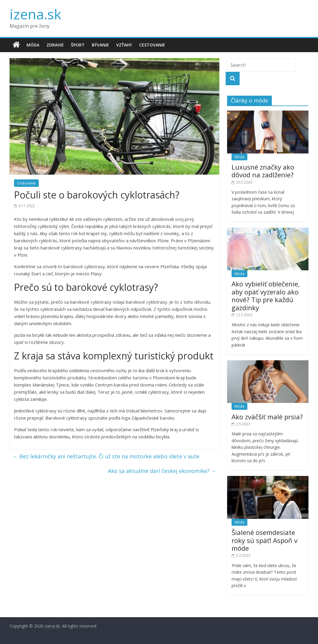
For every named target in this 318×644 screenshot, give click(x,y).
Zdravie (55, 45)
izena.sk (35, 14)
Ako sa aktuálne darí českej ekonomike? (162, 471)
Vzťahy (124, 45)
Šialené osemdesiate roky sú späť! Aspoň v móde (265, 540)
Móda (33, 45)
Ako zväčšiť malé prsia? (267, 417)
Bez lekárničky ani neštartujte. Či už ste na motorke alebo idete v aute (106, 456)
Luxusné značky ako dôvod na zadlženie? (263, 171)
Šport (78, 45)
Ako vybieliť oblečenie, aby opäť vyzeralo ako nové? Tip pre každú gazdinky (266, 295)
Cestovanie (152, 45)
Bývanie (100, 45)
